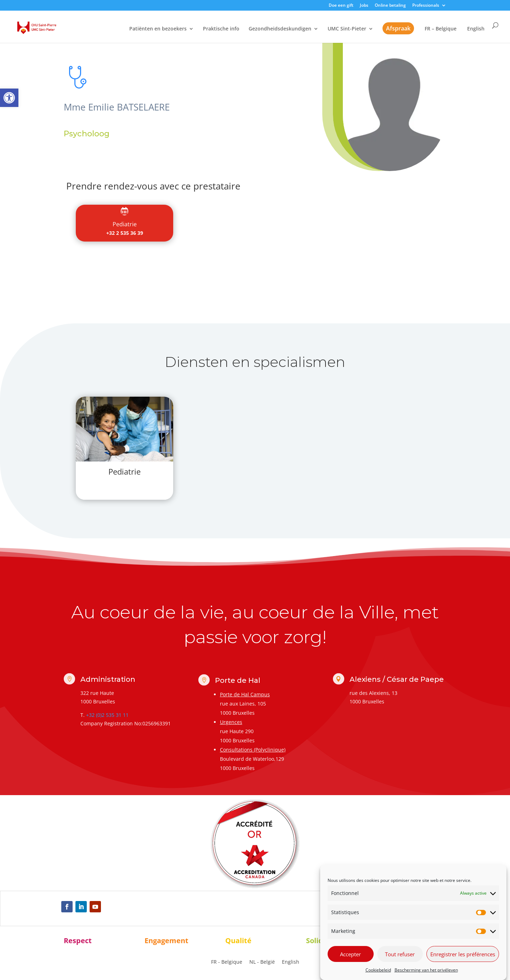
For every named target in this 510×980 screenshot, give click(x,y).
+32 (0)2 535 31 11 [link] (107, 715)
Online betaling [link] (390, 6)
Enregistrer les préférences (463, 954)
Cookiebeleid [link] (378, 970)
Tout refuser (400, 954)
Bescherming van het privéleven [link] (426, 970)
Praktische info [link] (221, 29)
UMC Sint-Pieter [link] (347, 29)
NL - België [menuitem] (262, 962)
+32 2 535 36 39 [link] (125, 233)
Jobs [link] (364, 6)
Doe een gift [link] (341, 6)
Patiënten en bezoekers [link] (158, 29)
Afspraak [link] (398, 28)
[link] (9, 98)
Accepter (350, 954)
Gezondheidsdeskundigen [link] (280, 29)
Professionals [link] (426, 6)
